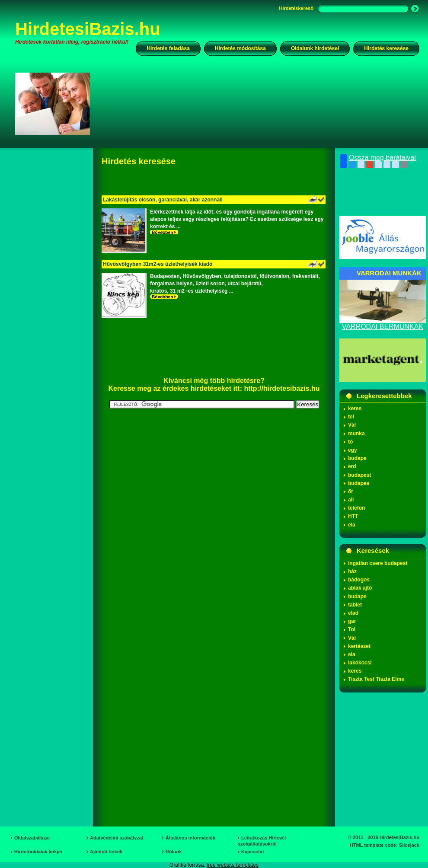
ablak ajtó (360, 588)
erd (352, 466)
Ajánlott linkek (106, 852)
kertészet (359, 646)
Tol (352, 629)
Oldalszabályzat (32, 838)
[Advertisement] (133, 111)
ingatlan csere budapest (378, 563)
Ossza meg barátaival (378, 158)
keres (355, 408)
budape (357, 458)
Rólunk (174, 852)
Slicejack (409, 845)
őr (351, 491)
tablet (355, 605)
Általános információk (190, 838)
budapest (359, 475)
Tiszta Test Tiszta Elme (376, 679)
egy (353, 450)
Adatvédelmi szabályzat (117, 838)
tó (350, 442)
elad (353, 613)
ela (352, 525)
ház (352, 571)
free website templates (233, 865)
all (351, 500)
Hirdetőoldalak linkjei (38, 852)
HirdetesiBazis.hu (88, 29)
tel (351, 417)
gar (352, 621)
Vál (352, 425)
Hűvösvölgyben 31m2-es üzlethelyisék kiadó (158, 264)
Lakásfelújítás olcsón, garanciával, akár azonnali (163, 200)
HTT (353, 516)
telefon (356, 508)
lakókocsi (360, 663)
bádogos (359, 580)
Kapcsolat (253, 852)
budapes (359, 483)
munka (356, 434)
